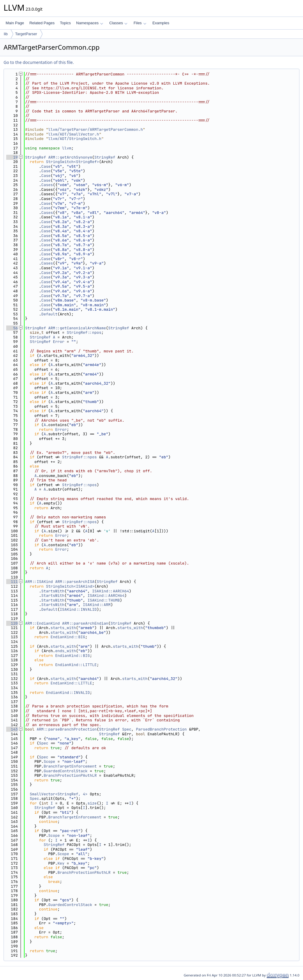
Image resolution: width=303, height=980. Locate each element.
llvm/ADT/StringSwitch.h (75, 139)
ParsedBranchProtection (161, 729)
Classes (118, 23)
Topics (65, 23)
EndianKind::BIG (68, 637)
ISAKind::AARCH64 (111, 591)
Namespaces (90, 23)
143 (12, 729)
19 (12, 157)
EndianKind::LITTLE (76, 665)
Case (46, 166)
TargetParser (26, 34)
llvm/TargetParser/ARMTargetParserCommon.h (96, 129)
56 (12, 328)
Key (61, 863)
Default (50, 314)
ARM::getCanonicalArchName (77, 328)
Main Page (15, 23)
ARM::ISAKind (39, 582)
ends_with (65, 651)
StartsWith (53, 591)
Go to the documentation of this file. (39, 62)
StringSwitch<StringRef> (72, 162)
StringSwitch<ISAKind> (70, 586)
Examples (161, 23)
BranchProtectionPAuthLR (70, 775)
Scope (49, 761)
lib (6, 34)
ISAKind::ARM (97, 605)
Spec (127, 729)
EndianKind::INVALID (68, 693)
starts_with (63, 628)
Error (59, 342)
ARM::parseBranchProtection (67, 729)
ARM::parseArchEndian (85, 623)
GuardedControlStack (65, 771)
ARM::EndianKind (42, 623)
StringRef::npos (84, 332)
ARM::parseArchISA (75, 582)
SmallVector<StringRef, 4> (59, 794)
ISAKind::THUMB (104, 600)
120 (12, 623)
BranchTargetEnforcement (70, 766)
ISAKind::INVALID (78, 609)
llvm (67, 148)
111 (12, 582)
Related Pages (42, 23)
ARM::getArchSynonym (70, 157)
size (92, 803)
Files (140, 23)
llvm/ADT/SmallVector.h (74, 134)
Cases (47, 185)
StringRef (36, 157)
